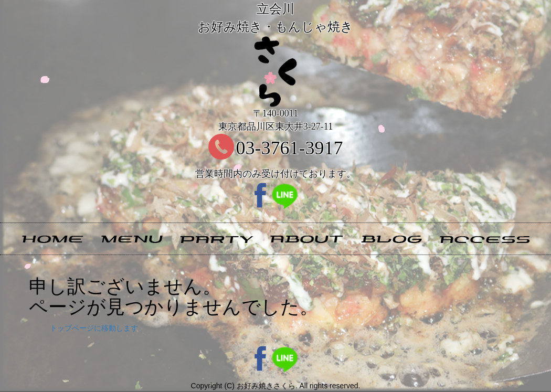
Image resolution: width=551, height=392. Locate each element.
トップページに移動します (94, 328)
